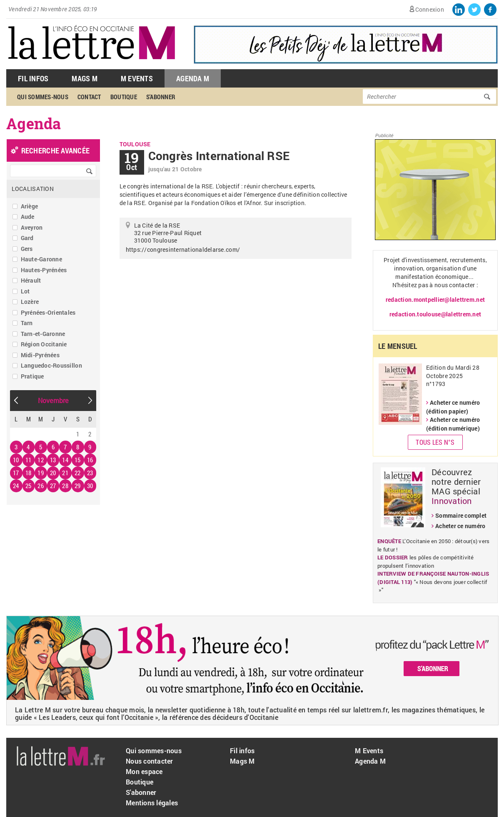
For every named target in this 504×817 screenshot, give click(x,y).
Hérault (31, 280)
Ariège (30, 206)
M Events (137, 78)
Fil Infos (33, 78)
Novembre (53, 400)
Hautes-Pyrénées (44, 270)
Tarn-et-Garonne (43, 334)
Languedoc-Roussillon (51, 365)
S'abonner (161, 97)
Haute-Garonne (41, 259)
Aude (28, 217)
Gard (27, 238)
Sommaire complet (461, 515)
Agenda (34, 123)
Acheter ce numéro (460, 526)
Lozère (30, 302)
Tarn (27, 323)
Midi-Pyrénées (40, 355)
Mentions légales (152, 803)
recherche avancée (55, 150)
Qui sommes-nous (43, 97)
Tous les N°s (435, 442)
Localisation (33, 189)
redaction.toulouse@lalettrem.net (435, 314)
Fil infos (242, 751)
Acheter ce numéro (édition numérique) (453, 424)
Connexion (430, 9)
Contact (89, 97)
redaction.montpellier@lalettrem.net (435, 299)
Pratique (32, 376)
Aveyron (32, 227)
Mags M (85, 78)
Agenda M (193, 78)
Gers (27, 249)
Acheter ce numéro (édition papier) (453, 407)
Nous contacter (150, 761)
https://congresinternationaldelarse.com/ (183, 249)
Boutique (124, 97)
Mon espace (144, 771)
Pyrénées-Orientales (48, 312)
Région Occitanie (44, 344)
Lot (25, 291)
